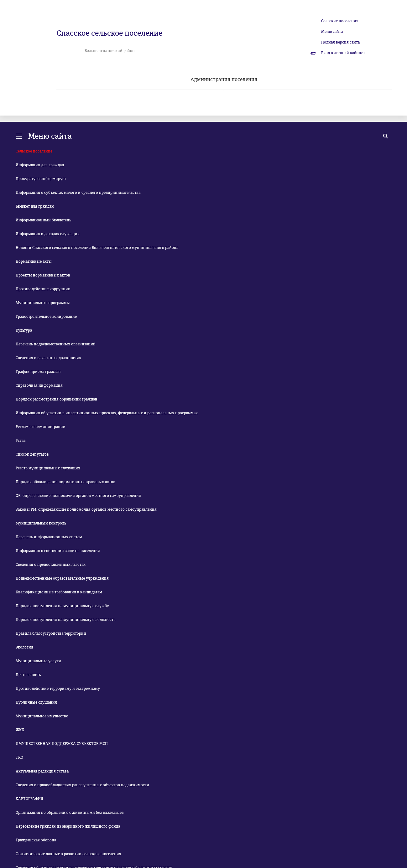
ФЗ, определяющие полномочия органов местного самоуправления (78, 496)
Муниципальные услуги (38, 661)
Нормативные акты (34, 261)
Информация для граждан (40, 165)
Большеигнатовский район (110, 51)
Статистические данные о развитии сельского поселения (68, 854)
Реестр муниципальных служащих (48, 468)
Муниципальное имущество (42, 716)
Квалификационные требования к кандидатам (59, 592)
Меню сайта (332, 32)
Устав (21, 441)
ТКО (19, 757)
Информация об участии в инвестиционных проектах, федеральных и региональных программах (107, 413)
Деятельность (28, 675)
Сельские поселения (340, 21)
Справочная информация (39, 385)
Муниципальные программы (43, 303)
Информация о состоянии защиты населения (58, 551)
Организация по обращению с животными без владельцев (70, 813)
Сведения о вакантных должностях (48, 358)
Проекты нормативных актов (43, 275)
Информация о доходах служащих (48, 234)
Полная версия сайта (340, 42)
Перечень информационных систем (49, 537)
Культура (24, 330)
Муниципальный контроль (41, 523)
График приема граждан (38, 372)
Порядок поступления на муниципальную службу (62, 606)
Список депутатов (32, 454)
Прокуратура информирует (41, 179)
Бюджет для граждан (35, 206)
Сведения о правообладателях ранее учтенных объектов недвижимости (82, 785)
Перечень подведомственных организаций (56, 344)
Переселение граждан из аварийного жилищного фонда (68, 826)
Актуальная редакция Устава (42, 771)
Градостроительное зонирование (46, 317)
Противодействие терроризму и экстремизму (58, 689)
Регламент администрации (41, 427)
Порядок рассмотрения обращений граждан (57, 399)
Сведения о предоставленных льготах (51, 565)
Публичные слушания (36, 702)
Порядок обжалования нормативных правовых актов (65, 482)
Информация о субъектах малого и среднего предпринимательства (78, 193)
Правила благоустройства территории (51, 633)
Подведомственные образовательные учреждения (62, 578)
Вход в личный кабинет (343, 53)
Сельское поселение (34, 151)
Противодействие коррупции (43, 289)
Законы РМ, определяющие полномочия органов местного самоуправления (86, 509)
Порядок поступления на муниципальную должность (65, 620)
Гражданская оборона (36, 840)
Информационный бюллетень (43, 220)
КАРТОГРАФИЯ (29, 799)
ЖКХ (20, 730)
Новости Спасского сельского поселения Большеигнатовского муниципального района (97, 248)
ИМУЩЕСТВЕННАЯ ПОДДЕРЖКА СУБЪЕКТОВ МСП (62, 744)
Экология (24, 647)
